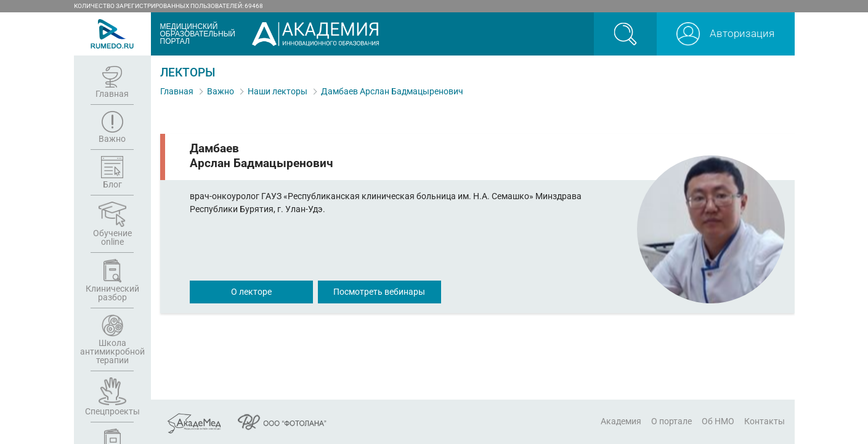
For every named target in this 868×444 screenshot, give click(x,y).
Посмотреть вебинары (379, 292)
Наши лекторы (278, 91)
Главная (177, 91)
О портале (671, 421)
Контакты (765, 421)
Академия (621, 421)
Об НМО (718, 421)
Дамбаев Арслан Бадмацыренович (392, 91)
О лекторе (251, 292)
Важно (221, 91)
